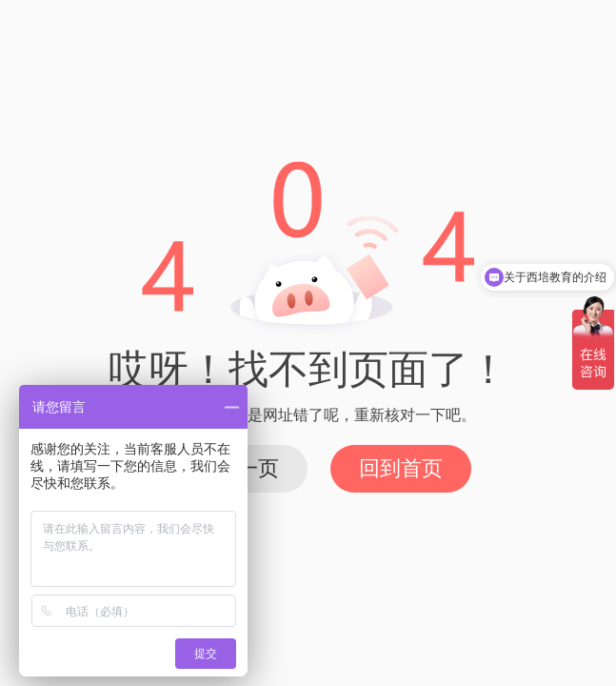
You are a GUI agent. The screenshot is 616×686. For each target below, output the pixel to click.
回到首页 (401, 468)
